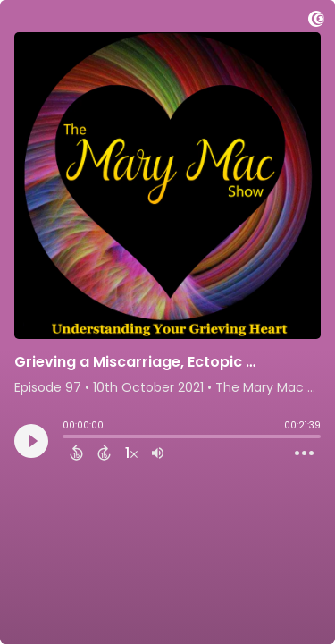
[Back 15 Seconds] (76, 453)
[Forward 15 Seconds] (104, 453)
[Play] (31, 441)
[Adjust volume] (158, 453)
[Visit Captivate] (316, 22)
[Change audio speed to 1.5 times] (131, 453)
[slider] (67, 438)
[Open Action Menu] (304, 453)
